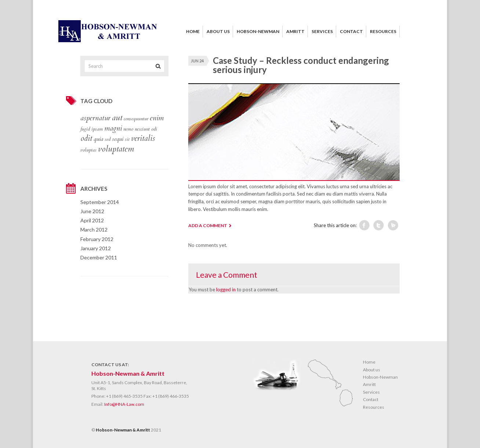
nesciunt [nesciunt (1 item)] (142, 129)
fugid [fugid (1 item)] (85, 129)
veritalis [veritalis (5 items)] (143, 139)
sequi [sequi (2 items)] (118, 139)
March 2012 (94, 230)
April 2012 (92, 220)
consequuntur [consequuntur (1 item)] (136, 119)
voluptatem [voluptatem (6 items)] (116, 149)
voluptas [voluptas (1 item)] (88, 150)
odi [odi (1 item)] (154, 129)
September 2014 (100, 202)
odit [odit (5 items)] (86, 139)
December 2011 (99, 257)
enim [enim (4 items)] (157, 118)
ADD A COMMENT (208, 225)
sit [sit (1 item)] (127, 139)
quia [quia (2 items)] (98, 139)
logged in (226, 289)
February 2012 (97, 239)
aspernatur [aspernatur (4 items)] (95, 118)
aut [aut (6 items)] (117, 118)
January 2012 (96, 248)
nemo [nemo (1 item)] (128, 129)
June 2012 (92, 211)
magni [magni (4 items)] (113, 128)
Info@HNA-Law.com (124, 404)
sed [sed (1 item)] (108, 139)
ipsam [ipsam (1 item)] (97, 129)
